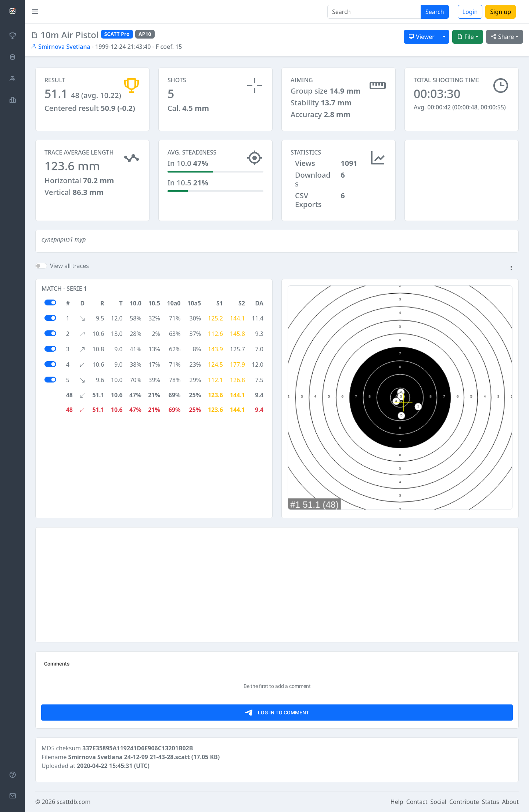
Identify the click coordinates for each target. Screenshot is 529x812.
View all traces (69, 266)
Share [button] (502, 37)
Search (435, 12)
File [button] (465, 37)
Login (470, 12)
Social (438, 802)
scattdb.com (73, 802)
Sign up (501, 12)
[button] (511, 268)
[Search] (374, 12)
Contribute (464, 802)
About (510, 802)
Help (397, 802)
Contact (417, 802)
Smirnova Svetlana (61, 47)
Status (491, 802)
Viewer (422, 37)
